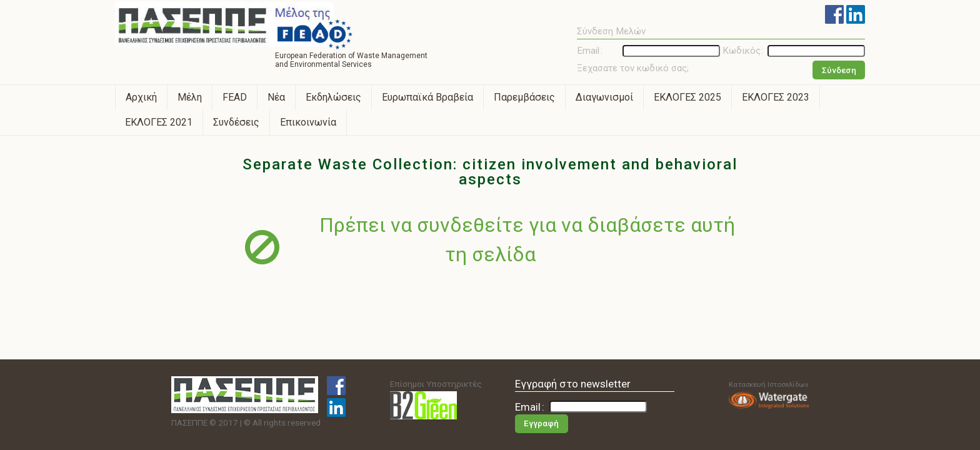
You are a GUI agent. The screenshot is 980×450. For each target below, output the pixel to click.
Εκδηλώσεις (333, 97)
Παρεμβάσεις (524, 97)
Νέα (276, 97)
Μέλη (190, 97)
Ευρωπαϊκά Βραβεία (427, 97)
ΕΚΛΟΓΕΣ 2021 (159, 122)
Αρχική (141, 97)
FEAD (235, 97)
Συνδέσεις (236, 122)
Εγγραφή (541, 423)
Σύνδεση (839, 70)
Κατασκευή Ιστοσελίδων (769, 394)
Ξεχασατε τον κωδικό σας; (633, 68)
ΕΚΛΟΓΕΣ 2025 (687, 97)
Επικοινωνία (308, 122)
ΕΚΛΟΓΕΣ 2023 (776, 97)
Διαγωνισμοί (604, 97)
